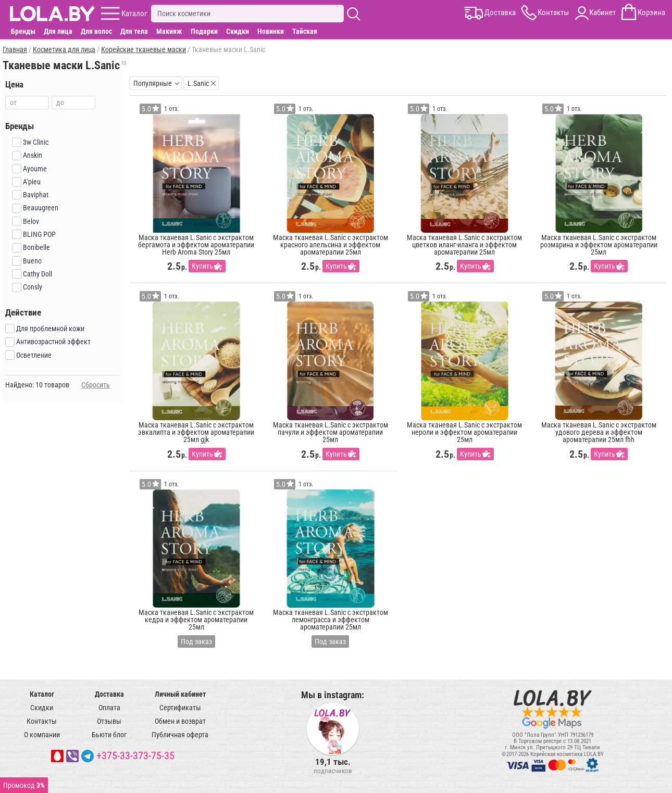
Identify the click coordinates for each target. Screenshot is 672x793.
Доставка (109, 694)
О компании (42, 735)
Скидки (238, 31)
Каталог (42, 694)
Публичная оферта (180, 735)
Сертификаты (180, 708)
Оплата (109, 708)
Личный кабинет (180, 694)
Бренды (23, 31)
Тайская (305, 31)
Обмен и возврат (180, 721)
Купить (202, 266)
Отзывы (109, 721)
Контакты (42, 721)
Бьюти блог (109, 735)
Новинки (271, 31)
